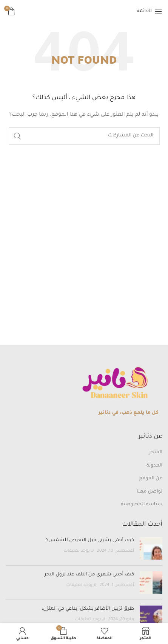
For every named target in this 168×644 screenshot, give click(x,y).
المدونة (154, 466)
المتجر (156, 453)
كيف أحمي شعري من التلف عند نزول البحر (89, 575)
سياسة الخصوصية (142, 505)
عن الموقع (151, 479)
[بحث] (84, 136)
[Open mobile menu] (150, 11)
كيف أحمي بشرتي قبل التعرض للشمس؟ (90, 540)
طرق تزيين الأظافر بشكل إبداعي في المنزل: (87, 609)
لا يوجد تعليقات (79, 551)
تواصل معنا (150, 492)
